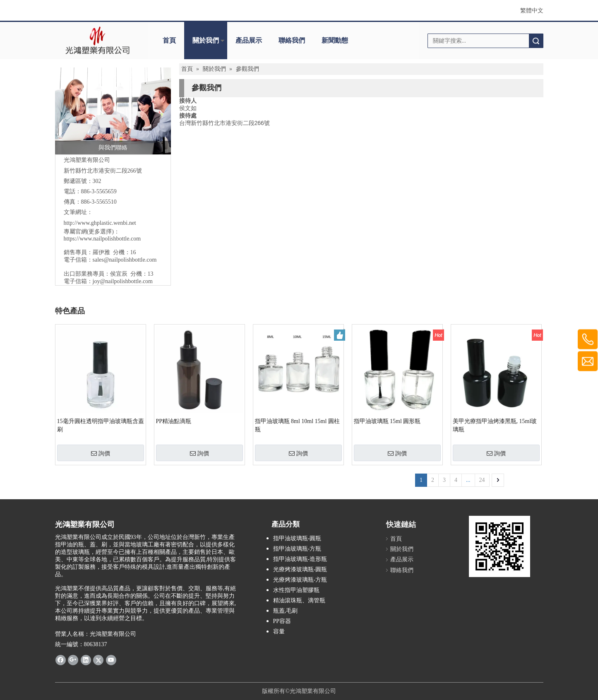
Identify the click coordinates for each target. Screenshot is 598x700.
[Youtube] (111, 659)
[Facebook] (61, 659)
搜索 (536, 41)
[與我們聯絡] (113, 111)
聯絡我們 (292, 40)
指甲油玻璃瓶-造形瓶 (300, 559)
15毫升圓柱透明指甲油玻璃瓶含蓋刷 (101, 425)
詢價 (101, 453)
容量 (279, 631)
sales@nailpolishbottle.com (125, 260)
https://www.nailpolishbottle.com (102, 239)
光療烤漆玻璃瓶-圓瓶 (300, 569)
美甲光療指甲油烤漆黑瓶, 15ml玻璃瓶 (495, 425)
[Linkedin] (86, 659)
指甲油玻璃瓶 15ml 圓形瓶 (387, 421)
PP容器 (282, 621)
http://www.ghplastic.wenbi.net (100, 223)
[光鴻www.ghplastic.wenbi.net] (500, 546)
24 (482, 480)
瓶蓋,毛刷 (286, 611)
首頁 (169, 40)
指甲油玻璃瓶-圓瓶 (297, 538)
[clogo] (97, 41)
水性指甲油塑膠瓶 (296, 590)
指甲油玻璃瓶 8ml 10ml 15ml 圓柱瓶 (297, 425)
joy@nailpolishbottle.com (123, 281)
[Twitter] (98, 659)
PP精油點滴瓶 (174, 421)
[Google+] (73, 659)
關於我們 (206, 40)
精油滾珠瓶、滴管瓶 (299, 600)
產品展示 (249, 40)
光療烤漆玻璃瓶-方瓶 (300, 580)
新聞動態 (335, 40)
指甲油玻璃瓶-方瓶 (297, 549)
